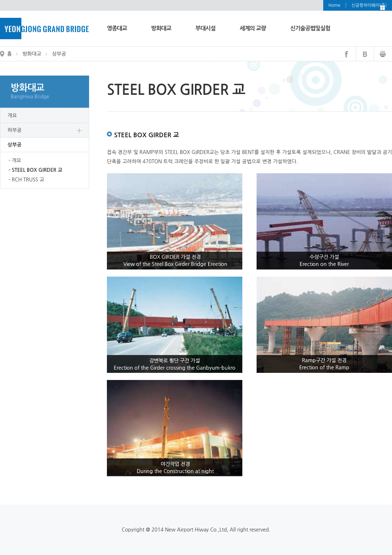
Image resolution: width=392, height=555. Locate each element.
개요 (12, 115)
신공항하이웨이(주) (369, 5)
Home (334, 5)
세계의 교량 (253, 28)
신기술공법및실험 (310, 28)
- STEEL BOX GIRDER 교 (35, 170)
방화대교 (161, 28)
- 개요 (15, 160)
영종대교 (117, 28)
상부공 (14, 145)
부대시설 (205, 28)
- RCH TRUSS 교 (26, 180)
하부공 (14, 130)
